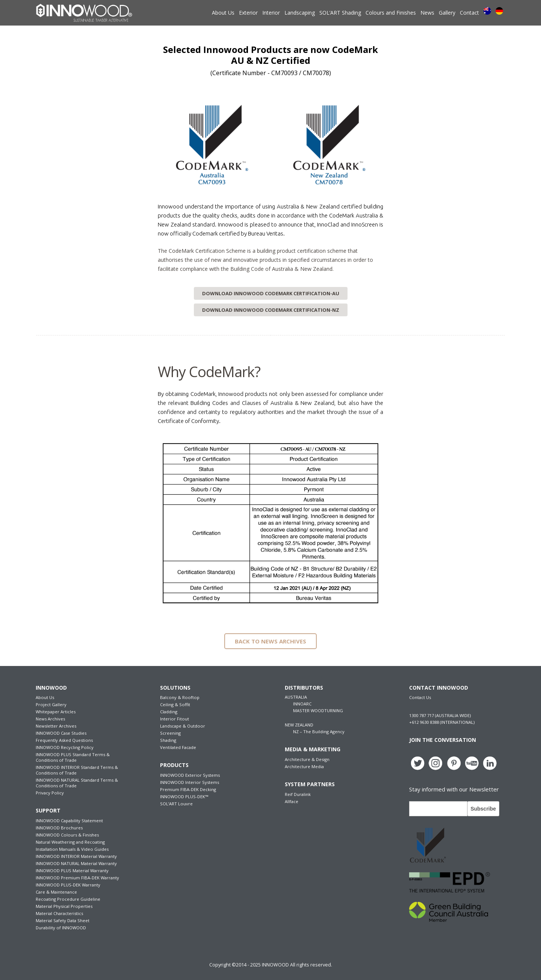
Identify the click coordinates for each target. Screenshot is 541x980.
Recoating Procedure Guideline (68, 899)
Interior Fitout (175, 719)
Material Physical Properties (64, 906)
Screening (170, 733)
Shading (168, 740)
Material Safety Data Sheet (63, 920)
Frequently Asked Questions (64, 740)
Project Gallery (51, 704)
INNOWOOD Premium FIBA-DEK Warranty (77, 878)
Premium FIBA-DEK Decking (188, 789)
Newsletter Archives (56, 726)
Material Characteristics (59, 913)
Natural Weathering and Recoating (70, 842)
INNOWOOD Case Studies (61, 733)
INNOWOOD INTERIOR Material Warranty (76, 856)
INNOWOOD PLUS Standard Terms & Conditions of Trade (73, 757)
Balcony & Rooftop (180, 697)
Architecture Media (304, 766)
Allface (292, 801)
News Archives (50, 719)
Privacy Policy (50, 793)
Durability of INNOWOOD (61, 928)
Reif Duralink (298, 794)
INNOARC (302, 704)
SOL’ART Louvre (176, 804)
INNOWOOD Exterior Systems (190, 775)
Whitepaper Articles (56, 712)
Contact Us (420, 697)
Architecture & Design (307, 759)
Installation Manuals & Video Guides (72, 849)
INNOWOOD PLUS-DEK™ (184, 797)
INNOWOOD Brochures (59, 828)
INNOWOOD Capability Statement (69, 821)
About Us (45, 697)
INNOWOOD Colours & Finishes (67, 835)
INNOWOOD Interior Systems (190, 782)
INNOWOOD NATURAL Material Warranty (76, 863)
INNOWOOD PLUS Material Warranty (72, 871)
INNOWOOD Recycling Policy (65, 747)
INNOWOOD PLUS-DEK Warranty (68, 885)
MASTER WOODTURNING (318, 710)
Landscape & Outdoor (183, 726)
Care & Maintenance (56, 892)
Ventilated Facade (178, 747)
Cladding (169, 712)
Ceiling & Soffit (175, 704)
